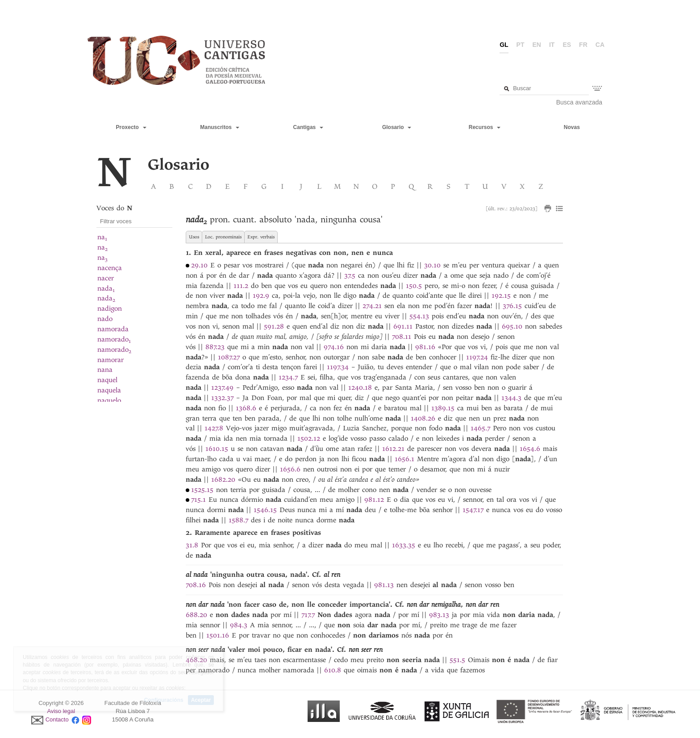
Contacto (57, 719)
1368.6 (246, 408)
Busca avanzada (579, 102)
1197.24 (477, 357)
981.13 (384, 585)
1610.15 (217, 449)
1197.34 (338, 367)
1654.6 (530, 449)
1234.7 (288, 377)
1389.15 (443, 408)
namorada (113, 329)
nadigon (110, 309)
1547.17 (473, 510)
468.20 (196, 660)
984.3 (239, 625)
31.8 (192, 545)
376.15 (512, 306)
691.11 (403, 326)
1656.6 (290, 469)
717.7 (308, 615)
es (567, 45)
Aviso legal (61, 711)
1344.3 (511, 398)
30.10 (432, 265)
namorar (110, 360)
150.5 (414, 286)
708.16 (196, 585)
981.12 (374, 500)
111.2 (241, 286)
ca (600, 45)
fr (583, 45)
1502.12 (309, 438)
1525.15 (202, 490)
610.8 (333, 670)
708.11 (402, 337)
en (537, 45)
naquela (109, 390)
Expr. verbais (261, 237)
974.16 (334, 347)
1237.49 (222, 388)
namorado (114, 339)
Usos (194, 237)
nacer (106, 278)
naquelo (109, 400)
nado (105, 319)
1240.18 (360, 388)
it (552, 45)
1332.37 (222, 398)
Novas (572, 127)
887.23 (215, 347)
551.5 (457, 660)
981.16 (425, 347)
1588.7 (238, 520)
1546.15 (265, 510)
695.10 (512, 326)
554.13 (419, 316)
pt (521, 45)
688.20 (196, 615)
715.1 (198, 500)
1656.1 (404, 459)
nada (106, 288)
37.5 (350, 275)
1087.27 (229, 357)
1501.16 (218, 635)
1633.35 (404, 545)
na (102, 237)
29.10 (199, 265)
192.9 (261, 296)
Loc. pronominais (223, 237)
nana (105, 370)
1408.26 (423, 418)
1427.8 (214, 428)
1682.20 (223, 479)
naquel (107, 380)
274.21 (372, 306)
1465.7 (480, 428)
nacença (110, 268)
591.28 (274, 326)
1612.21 (393, 449)
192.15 (501, 296)
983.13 (439, 615)
